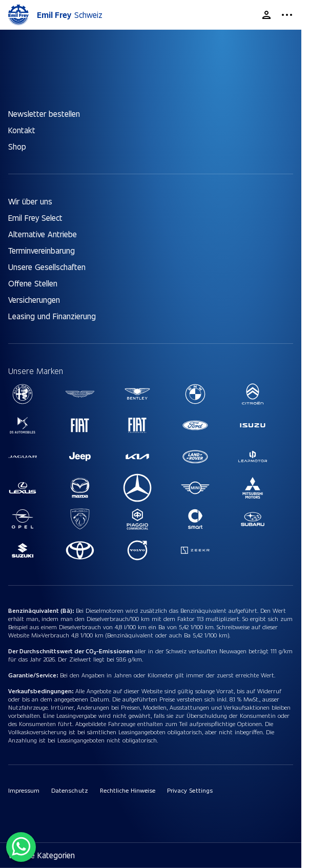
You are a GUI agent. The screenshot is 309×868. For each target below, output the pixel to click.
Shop (17, 146)
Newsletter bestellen (44, 113)
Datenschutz (69, 790)
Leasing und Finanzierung (52, 316)
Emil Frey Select (35, 218)
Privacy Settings (190, 790)
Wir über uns (30, 201)
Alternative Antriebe (43, 234)
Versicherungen (34, 299)
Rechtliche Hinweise (128, 790)
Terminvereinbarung (42, 250)
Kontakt (22, 130)
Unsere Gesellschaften (47, 267)
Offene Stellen (33, 283)
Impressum (24, 790)
